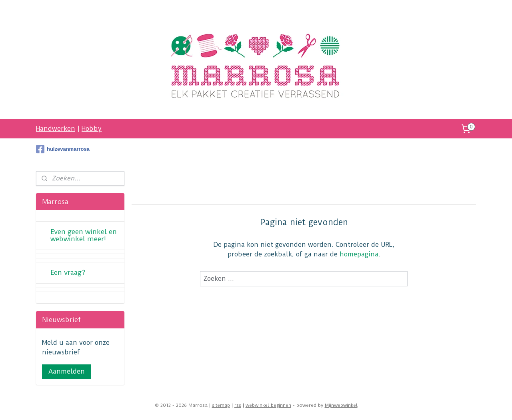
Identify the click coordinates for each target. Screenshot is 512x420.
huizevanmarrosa (63, 149)
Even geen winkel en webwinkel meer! (84, 235)
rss (238, 405)
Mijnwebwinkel (341, 405)
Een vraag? (68, 272)
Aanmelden (67, 371)
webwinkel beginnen (268, 405)
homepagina (359, 254)
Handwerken (56, 129)
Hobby (92, 129)
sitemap (221, 405)
